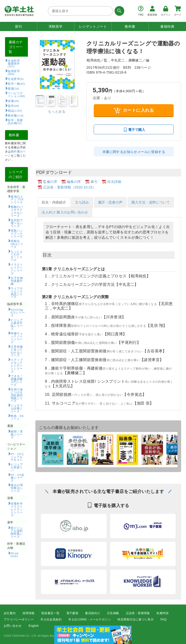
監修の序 (50, 182)
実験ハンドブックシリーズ (17, 233)
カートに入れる (134, 110)
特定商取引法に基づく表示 (136, 619)
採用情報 (29, 613)
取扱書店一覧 (50, 613)
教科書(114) (16, 115)
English (34, 626)
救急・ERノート (17, 417)
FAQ (164, 619)
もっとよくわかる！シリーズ (17, 256)
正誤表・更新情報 (138, 613)
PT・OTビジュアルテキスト (18, 457)
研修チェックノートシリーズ (17, 338)
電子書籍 (72, 613)
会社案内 (10, 613)
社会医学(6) (16, 79)
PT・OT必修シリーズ (18, 478)
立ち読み (82, 202)
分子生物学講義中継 (17, 281)
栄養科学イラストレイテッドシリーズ (17, 509)
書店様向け (93, 613)
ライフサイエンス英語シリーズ (17, 293)
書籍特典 (167, 26)
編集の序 (74, 182)
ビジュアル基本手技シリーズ (17, 324)
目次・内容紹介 (54, 202)
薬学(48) (13, 106)
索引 (94, 182)
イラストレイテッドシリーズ (17, 269)
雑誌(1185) (15, 110)
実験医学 (56, 26)
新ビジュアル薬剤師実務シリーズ (17, 532)
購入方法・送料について (151, 202)
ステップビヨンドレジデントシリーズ (17, 365)
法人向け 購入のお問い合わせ (65, 212)
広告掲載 (113, 613)
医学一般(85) (16, 84)
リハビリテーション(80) (16, 94)
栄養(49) (13, 101)
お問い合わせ (13, 626)
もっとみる (57, 111)
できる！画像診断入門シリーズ (17, 380)
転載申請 (163, 613)
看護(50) (13, 88)
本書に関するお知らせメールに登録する (134, 152)
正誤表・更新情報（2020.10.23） (70, 187)
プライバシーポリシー (19, 619)
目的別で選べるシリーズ (17, 223)
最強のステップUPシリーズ (17, 199)
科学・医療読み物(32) (15, 121)
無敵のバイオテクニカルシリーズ (17, 211)
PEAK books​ (16, 555)
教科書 (130, 26)
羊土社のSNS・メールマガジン (89, 619)
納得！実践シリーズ (17, 434)
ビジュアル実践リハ (17, 467)
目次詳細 (114, 182)
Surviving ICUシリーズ (18, 312)
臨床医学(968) (14, 72)
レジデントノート (93, 26)
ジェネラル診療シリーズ (17, 408)
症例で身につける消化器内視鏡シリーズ (17, 395)
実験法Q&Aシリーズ (17, 244)
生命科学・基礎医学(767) (15, 63)
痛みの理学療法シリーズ (17, 488)
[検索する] (119, 11)
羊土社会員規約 (51, 619)
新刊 (19, 26)
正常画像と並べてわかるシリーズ (17, 351)
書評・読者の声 (110, 202)
